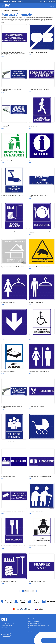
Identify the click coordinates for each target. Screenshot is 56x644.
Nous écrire (52, 1)
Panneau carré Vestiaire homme (36, 302)
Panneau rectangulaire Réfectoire (37, 406)
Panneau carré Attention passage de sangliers (39, 267)
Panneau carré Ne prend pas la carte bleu (38, 52)
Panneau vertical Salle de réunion (9, 442)
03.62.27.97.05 (43, 1)
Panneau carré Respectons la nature (9, 161)
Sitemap (30, 631)
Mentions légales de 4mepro (34, 621)
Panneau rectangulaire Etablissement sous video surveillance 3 (12, 407)
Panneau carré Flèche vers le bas (9, 337)
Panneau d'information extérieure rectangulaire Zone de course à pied (41, 126)
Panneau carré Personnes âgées (36, 511)
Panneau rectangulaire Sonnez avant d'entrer (39, 89)
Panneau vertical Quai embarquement (37, 546)
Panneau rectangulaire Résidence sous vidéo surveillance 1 (11, 90)
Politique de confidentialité (34, 629)
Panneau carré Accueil (34, 161)
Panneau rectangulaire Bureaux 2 (9, 477)
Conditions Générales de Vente (35, 623)
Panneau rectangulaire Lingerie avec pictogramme (40, 477)
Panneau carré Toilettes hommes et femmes (39, 372)
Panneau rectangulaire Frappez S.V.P (37, 581)
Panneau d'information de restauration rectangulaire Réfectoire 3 (41, 232)
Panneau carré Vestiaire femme (8, 302)
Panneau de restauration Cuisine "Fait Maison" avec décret (13, 267)
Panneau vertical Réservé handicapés (37, 337)
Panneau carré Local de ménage (9, 581)
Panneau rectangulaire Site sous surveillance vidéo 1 (13, 511)
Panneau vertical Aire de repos (8, 372)
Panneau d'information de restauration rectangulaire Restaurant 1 (13, 546)
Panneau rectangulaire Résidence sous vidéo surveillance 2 (11, 126)
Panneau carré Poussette (35, 442)
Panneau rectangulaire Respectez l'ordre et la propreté (39, 196)
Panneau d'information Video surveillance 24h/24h (13, 195)
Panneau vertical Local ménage (8, 231)
